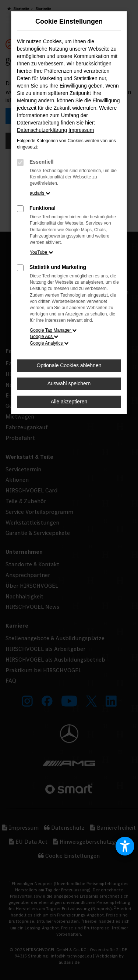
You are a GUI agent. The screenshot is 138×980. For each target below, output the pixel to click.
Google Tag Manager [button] (53, 330)
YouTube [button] (41, 252)
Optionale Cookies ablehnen (69, 365)
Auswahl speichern (69, 383)
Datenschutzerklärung (42, 130)
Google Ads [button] (44, 337)
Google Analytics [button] (49, 343)
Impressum (81, 130)
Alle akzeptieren (69, 402)
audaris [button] (40, 193)
